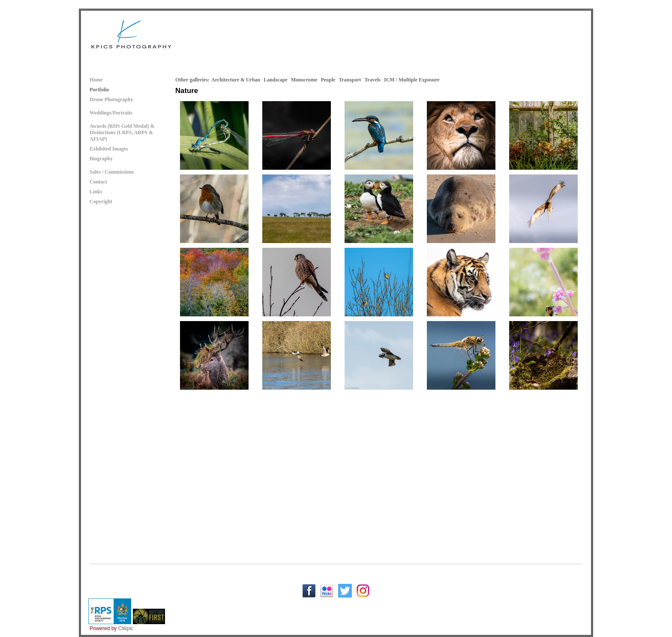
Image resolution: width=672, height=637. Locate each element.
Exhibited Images (109, 149)
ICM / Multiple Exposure (412, 80)
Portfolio (99, 90)
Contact (98, 182)
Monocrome (304, 80)
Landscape (275, 80)
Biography (101, 159)
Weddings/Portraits (111, 113)
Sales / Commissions (112, 172)
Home (96, 80)
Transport (350, 80)
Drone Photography (111, 99)
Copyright (101, 201)
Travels (372, 80)
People (328, 80)
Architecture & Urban (236, 80)
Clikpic (126, 628)
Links (96, 192)
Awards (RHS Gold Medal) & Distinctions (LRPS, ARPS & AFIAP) (122, 132)
